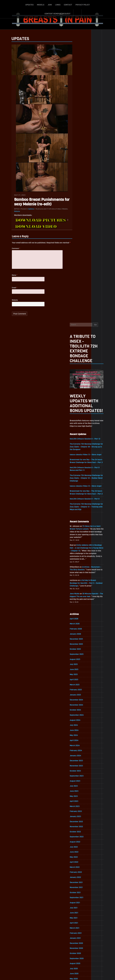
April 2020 (78, 706)
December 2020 (80, 665)
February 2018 (80, 839)
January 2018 (79, 844)
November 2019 (80, 731)
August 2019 (79, 747)
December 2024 (80, 419)
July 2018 (78, 813)
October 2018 (79, 798)
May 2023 (78, 516)
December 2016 (80, 911)
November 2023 (80, 485)
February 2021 (80, 655)
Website (11, 303)
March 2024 (79, 465)
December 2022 (80, 542)
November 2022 (80, 547)
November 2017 (80, 854)
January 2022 (79, 598)
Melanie (13, 213)
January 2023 (79, 537)
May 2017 (78, 885)
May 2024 (78, 455)
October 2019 (79, 737)
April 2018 (78, 829)
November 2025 (80, 362)
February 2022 (80, 593)
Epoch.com (78, 949)
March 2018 (79, 834)
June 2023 (78, 511)
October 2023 (79, 491)
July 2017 (78, 875)
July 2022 (78, 567)
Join (35, 4)
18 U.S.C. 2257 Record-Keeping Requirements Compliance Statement (68, 975)
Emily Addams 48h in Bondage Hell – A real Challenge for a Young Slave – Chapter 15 (90, 265)
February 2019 (80, 778)
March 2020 (79, 711)
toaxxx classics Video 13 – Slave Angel (90, 171)
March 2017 (79, 896)
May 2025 (78, 393)
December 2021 (80, 603)
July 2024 (78, 444)
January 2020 (79, 721)
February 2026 (80, 347)
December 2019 (80, 726)
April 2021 (78, 644)
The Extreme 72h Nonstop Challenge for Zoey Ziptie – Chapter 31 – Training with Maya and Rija (90, 223)
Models (26, 4)
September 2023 (81, 496)
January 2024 (79, 475)
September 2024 (81, 434)
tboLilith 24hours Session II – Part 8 (89, 215)
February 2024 (80, 470)
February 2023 (80, 532)
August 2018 (79, 808)
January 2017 (79, 906)
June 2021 (78, 634)
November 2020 (80, 670)
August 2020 (79, 685)
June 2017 (78, 880)
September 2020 (81, 680)
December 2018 (80, 788)
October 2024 (79, 429)
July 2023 (78, 506)
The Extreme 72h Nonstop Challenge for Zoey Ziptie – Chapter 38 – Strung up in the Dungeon (90, 163)
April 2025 (78, 398)
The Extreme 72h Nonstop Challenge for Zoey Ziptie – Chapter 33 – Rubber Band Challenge (89, 194)
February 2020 (80, 716)
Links (43, 4)
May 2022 (78, 578)
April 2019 (78, 767)
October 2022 (79, 552)
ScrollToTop (57, 962)
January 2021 (79, 660)
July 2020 (78, 690)
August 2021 (79, 624)
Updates (15, 4)
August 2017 (79, 870)
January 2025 (79, 414)
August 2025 (79, 378)
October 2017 (79, 860)
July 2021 (78, 629)
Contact (53, 4)
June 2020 (78, 696)
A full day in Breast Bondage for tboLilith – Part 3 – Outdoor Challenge (90, 301)
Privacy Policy (68, 4)
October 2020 (79, 675)
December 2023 (80, 480)
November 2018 (80, 793)
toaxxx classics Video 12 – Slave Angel (90, 202)
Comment (12, 250)
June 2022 (78, 573)
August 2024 (79, 439)
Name (11, 278)
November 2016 (80, 916)
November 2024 (80, 424)
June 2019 (78, 757)
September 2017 (81, 865)
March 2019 (79, 772)
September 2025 (81, 373)
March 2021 (79, 649)
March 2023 (79, 526)
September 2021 (81, 619)
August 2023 (79, 501)
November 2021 (80, 608)
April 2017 (78, 890)
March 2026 (79, 342)
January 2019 (79, 783)
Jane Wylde (79, 312)
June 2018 (78, 819)
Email (11, 291)
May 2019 (78, 762)
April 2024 (78, 460)
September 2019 (81, 742)
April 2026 (78, 337)
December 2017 (80, 849)
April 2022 (78, 583)
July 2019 (78, 752)
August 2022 (79, 562)
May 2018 (78, 824)
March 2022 (79, 588)
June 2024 (78, 450)
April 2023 (78, 521)
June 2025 (78, 388)
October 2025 (79, 368)
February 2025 (80, 409)
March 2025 (79, 403)
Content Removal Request (91, 4)
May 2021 (78, 639)
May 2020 (78, 701)
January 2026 (79, 352)
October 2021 (79, 614)
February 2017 (80, 901)
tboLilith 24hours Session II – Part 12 (89, 155)
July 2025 (78, 383)
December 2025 (80, 357)
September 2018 (81, 803)
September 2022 (81, 557)
